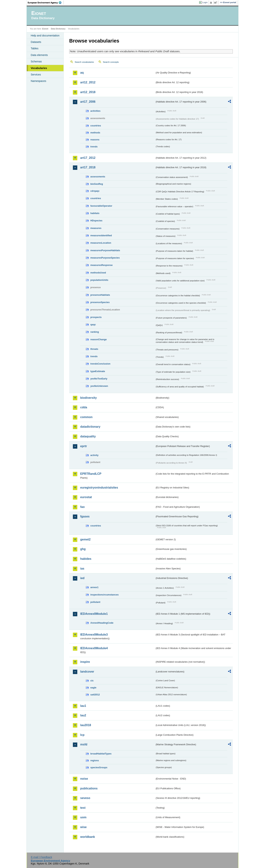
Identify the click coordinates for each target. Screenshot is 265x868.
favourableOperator (101, 206)
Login (205, 2)
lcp (82, 735)
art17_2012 (88, 158)
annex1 (94, 587)
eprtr (84, 446)
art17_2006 (88, 102)
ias (82, 569)
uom (83, 817)
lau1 (83, 706)
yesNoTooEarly (99, 379)
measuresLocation (101, 243)
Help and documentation (45, 36)
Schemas (36, 61)
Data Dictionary (58, 29)
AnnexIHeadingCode (102, 623)
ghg (83, 549)
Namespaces (38, 81)
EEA (46, 3)
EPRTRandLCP (91, 474)
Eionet (45, 29)
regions (95, 760)
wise (83, 827)
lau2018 (86, 725)
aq (82, 73)
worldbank (88, 837)
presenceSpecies (100, 302)
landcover (87, 672)
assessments (98, 177)
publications (89, 788)
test (83, 808)
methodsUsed (98, 273)
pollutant (95, 602)
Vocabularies (39, 68)
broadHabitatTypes (101, 754)
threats (94, 349)
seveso (85, 798)
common (86, 417)
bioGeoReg (97, 184)
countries (96, 126)
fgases (85, 516)
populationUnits (99, 280)
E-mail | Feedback (41, 857)
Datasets (36, 42)
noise (84, 779)
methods (95, 133)
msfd (84, 744)
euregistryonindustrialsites (99, 488)
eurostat (86, 497)
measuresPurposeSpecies (105, 258)
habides (86, 559)
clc (92, 681)
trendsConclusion (100, 364)
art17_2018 (88, 167)
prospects (96, 317)
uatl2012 (95, 695)
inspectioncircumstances (105, 595)
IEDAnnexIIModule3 (94, 635)
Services (36, 75)
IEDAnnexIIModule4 (94, 648)
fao (82, 507)
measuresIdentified (101, 235)
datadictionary (90, 427)
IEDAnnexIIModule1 (94, 614)
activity (94, 455)
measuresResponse (101, 265)
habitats (95, 213)
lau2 (83, 715)
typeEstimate (98, 371)
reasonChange (99, 339)
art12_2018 (88, 92)
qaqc (93, 325)
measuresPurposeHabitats (105, 250)
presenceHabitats (100, 295)
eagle (93, 688)
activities (95, 111)
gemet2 (85, 539)
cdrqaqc (95, 191)
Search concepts (111, 62)
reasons (95, 140)
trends (94, 147)
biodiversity (89, 398)
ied (82, 578)
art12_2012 (88, 82)
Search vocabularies (84, 62)
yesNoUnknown (99, 386)
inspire (85, 662)
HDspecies (96, 221)
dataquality (88, 436)
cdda (84, 407)
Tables (35, 48)
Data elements (39, 55)
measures (96, 228)
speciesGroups (99, 767)
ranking (95, 332)
